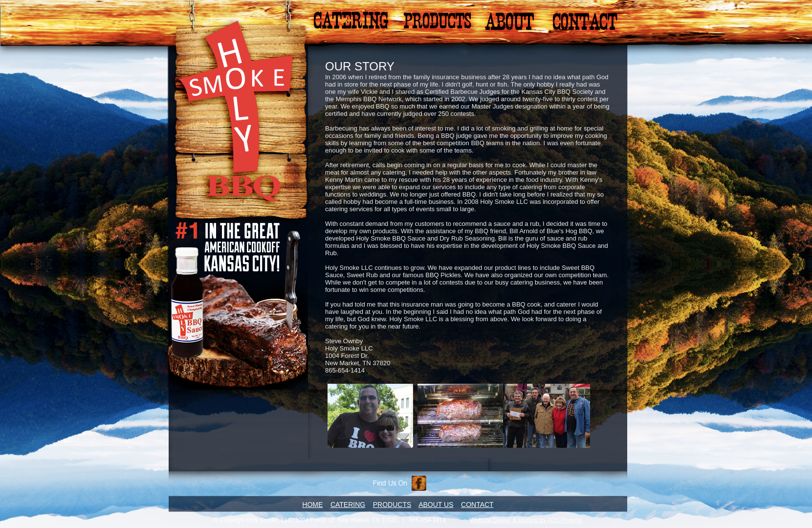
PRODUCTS (392, 505)
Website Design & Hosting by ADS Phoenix (526, 520)
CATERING (348, 505)
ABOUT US (436, 505)
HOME (312, 505)
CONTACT (477, 505)
